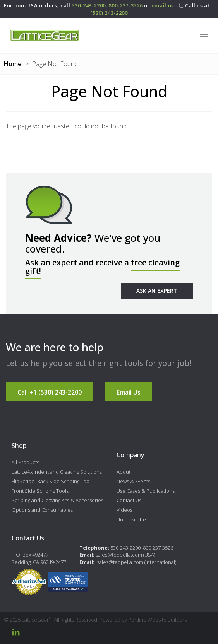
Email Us (129, 392)
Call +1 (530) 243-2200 (50, 392)
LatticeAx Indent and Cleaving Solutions (57, 472)
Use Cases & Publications (146, 491)
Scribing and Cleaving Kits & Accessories (58, 500)
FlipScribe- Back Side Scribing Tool (51, 481)
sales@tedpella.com (119, 555)
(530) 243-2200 (109, 13)
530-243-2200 (89, 5)
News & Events (133, 481)
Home (13, 64)
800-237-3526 (125, 5)
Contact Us (129, 500)
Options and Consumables (42, 510)
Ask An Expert (157, 291)
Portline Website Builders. (158, 620)
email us (163, 5)
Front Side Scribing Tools (40, 491)
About (124, 472)
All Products (25, 462)
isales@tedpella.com (119, 562)
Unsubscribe (131, 519)
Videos (124, 510)
